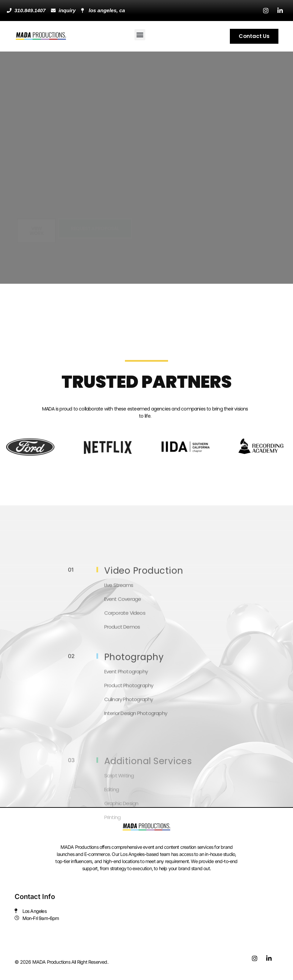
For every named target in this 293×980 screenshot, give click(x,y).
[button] (140, 35)
